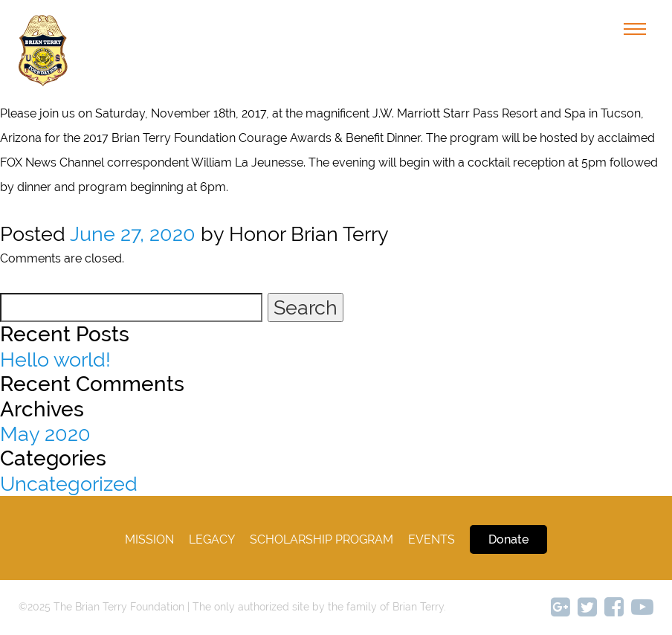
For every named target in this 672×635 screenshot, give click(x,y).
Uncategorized (69, 484)
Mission (149, 539)
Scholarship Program (322, 539)
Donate (508, 539)
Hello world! (55, 360)
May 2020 (45, 434)
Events (432, 539)
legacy (212, 539)
